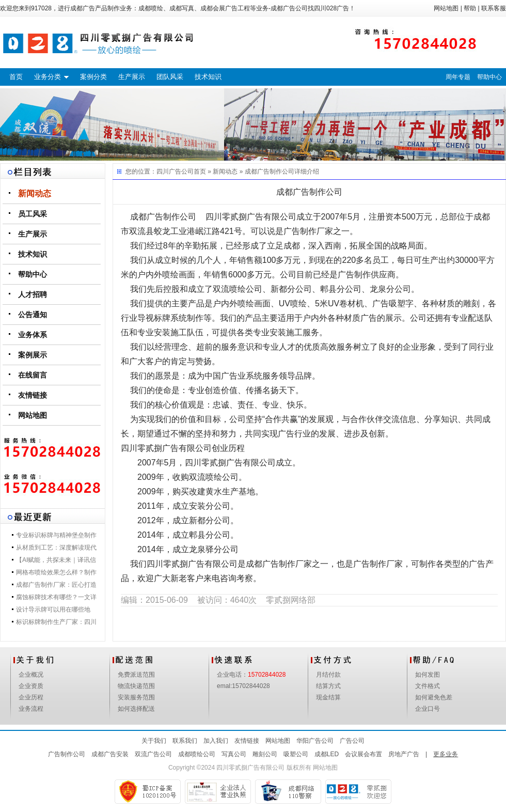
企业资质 (31, 686)
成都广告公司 (289, 8)
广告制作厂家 (308, 231)
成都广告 (83, 8)
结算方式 (328, 686)
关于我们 (154, 741)
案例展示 (33, 355)
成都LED (327, 754)
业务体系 (33, 335)
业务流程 (31, 709)
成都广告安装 (110, 754)
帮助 (470, 8)
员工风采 (33, 214)
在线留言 (33, 375)
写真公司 (234, 754)
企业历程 (31, 697)
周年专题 (458, 77)
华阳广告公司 (315, 741)
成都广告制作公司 (270, 171)
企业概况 (31, 675)
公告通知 (33, 315)
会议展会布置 (363, 754)
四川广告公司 (175, 171)
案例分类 (93, 77)
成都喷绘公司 (197, 754)
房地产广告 (404, 754)
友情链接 (33, 395)
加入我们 (216, 741)
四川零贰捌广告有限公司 (250, 768)
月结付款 (328, 675)
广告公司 (352, 741)
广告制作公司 (67, 754)
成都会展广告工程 (225, 8)
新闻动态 (35, 193)
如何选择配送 (136, 709)
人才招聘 (33, 294)
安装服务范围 (136, 697)
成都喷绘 (151, 8)
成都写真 (182, 8)
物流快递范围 (136, 686)
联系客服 (494, 8)
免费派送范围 (136, 675)
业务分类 (48, 77)
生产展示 (132, 77)
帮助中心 (489, 77)
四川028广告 (331, 8)
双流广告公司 (153, 754)
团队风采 (170, 77)
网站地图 (446, 8)
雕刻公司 (265, 754)
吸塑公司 (296, 754)
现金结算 (328, 697)
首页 (16, 77)
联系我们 (185, 741)
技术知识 (208, 77)
